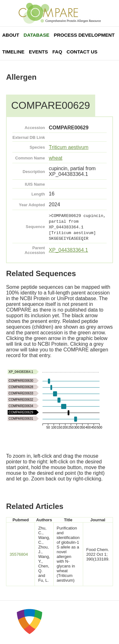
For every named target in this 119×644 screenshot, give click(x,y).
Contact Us (82, 52)
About (11, 35)
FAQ (57, 52)
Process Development (84, 35)
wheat (56, 158)
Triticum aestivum (69, 147)
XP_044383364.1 (69, 250)
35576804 (19, 554)
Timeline (13, 52)
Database (36, 35)
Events (38, 52)
